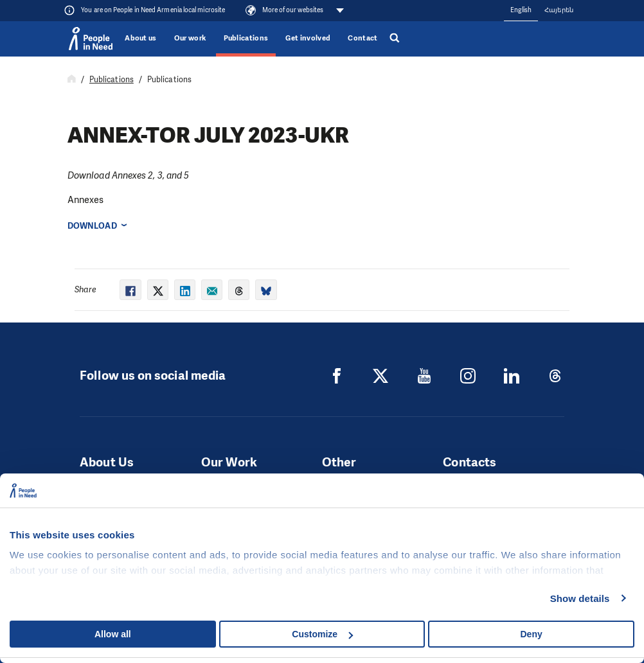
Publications (246, 38)
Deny (532, 634)
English (521, 10)
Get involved (308, 38)
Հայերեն (559, 10)
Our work (190, 38)
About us (141, 38)
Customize (322, 634)
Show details (580, 598)
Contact (362, 38)
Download (92, 226)
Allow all (113, 634)
